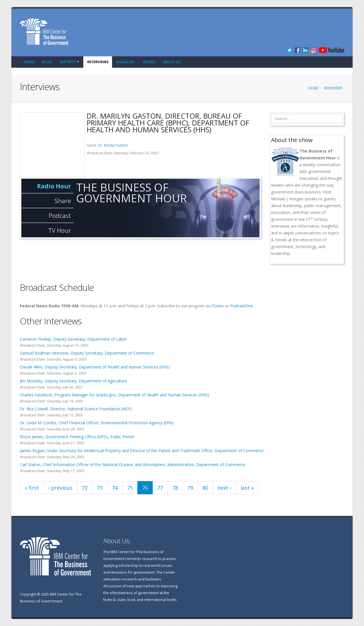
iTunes (218, 306)
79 (190, 488)
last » (247, 488)
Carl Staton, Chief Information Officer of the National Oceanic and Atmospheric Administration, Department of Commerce (133, 465)
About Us (172, 62)
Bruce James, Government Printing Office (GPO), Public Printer (77, 437)
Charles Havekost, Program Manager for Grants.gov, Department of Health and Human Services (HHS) (114, 395)
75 (130, 488)
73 (100, 488)
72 (85, 488)
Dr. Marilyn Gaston (113, 145)
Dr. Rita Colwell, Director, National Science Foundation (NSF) (76, 409)
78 (175, 488)
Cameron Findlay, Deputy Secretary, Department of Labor (73, 339)
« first (32, 488)
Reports (68, 62)
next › (224, 488)
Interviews (98, 62)
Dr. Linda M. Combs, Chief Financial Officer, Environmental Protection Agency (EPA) (97, 423)
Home (29, 62)
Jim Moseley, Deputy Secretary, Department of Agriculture (74, 381)
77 (160, 488)
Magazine (126, 62)
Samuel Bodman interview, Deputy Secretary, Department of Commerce (87, 353)
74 (115, 488)
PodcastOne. (242, 306)
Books (149, 62)
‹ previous (60, 488)
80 (205, 488)
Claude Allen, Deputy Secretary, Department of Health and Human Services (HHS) (95, 367)
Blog (47, 62)
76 (145, 488)
